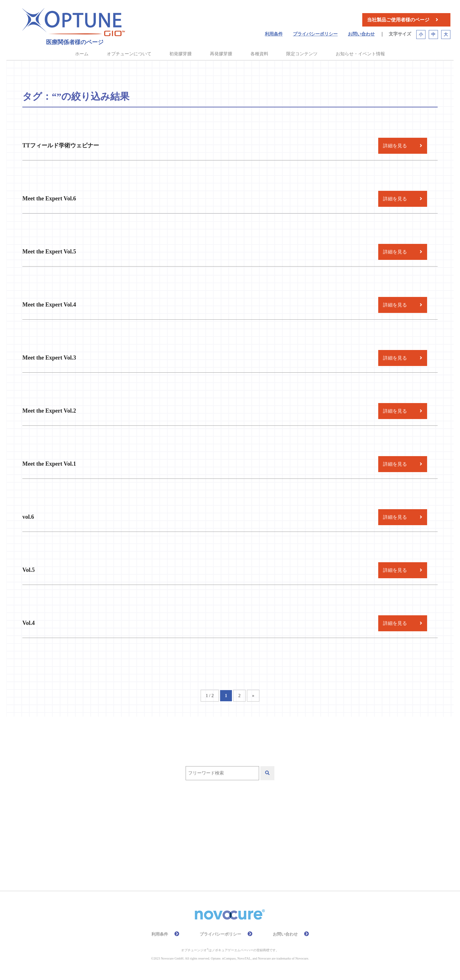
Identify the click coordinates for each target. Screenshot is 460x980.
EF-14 (169, 819)
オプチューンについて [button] (129, 54)
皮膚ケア (175, 856)
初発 (165, 838)
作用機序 (304, 819)
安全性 (272, 838)
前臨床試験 (199, 838)
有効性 (142, 856)
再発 (139, 838)
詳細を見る (395, 146)
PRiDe (198, 819)
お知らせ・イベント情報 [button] (360, 54)
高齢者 (235, 856)
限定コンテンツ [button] (302, 54)
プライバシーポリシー (315, 34)
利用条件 (274, 34)
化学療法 (238, 838)
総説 (207, 856)
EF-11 (140, 819)
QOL (226, 819)
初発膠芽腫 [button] (180, 54)
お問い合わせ (361, 34)
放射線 (303, 838)
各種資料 (259, 54)
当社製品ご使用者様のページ (398, 20)
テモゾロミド (263, 819)
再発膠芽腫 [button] (221, 54)
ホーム (82, 54)
